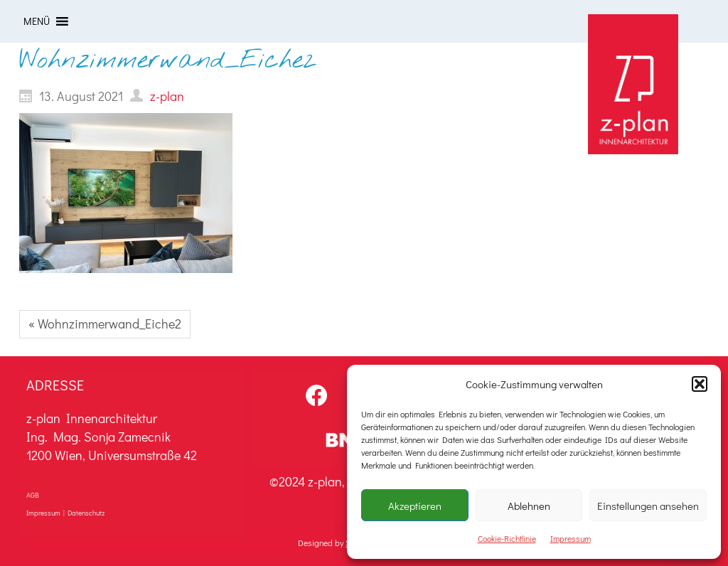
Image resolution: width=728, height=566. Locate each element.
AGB (33, 495)
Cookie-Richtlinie (507, 538)
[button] (700, 384)
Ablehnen (529, 506)
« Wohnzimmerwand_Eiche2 (105, 324)
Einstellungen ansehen (648, 506)
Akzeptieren (415, 506)
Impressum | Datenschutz (65, 513)
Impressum (571, 538)
